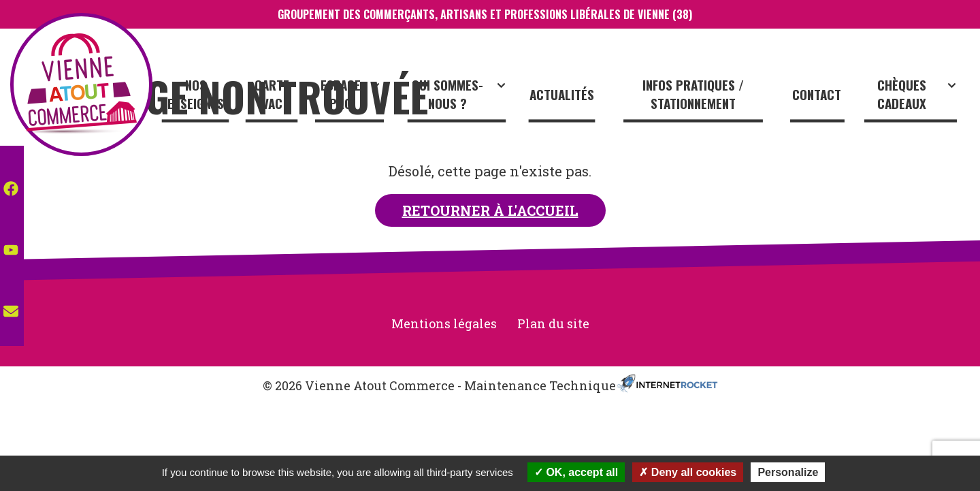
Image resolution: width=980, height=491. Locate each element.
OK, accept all (576, 472)
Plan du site (553, 323)
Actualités (568, 97)
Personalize (788, 472)
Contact (819, 97)
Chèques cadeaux (919, 97)
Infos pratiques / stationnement (698, 97)
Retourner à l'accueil (490, 210)
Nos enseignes (209, 97)
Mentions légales (444, 323)
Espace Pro (361, 97)
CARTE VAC (283, 97)
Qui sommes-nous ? (467, 97)
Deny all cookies (688, 472)
